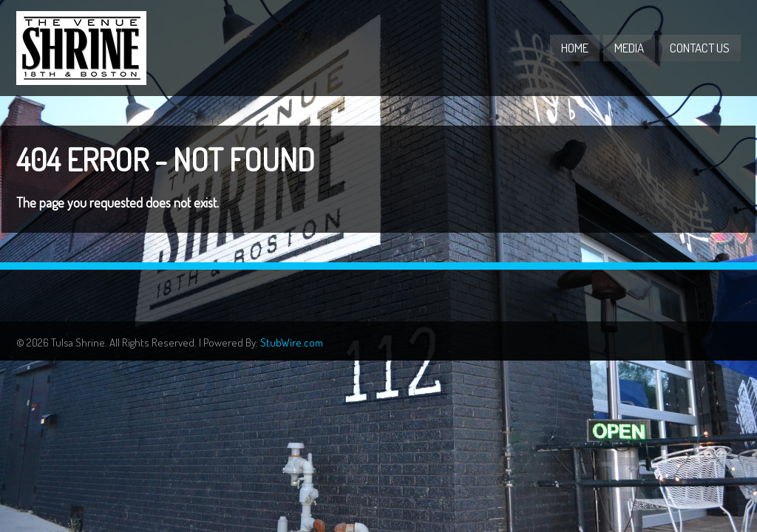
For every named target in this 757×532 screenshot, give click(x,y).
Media (629, 48)
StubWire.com (292, 342)
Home (575, 48)
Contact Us (700, 48)
